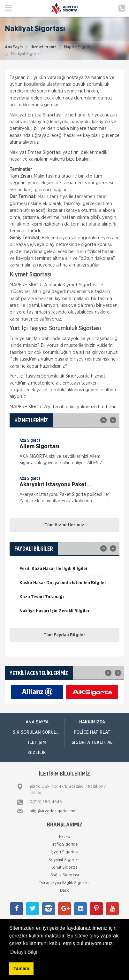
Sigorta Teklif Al (92, 743)
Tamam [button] (21, 968)
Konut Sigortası (64, 868)
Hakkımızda (92, 722)
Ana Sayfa (14, 47)
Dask (64, 891)
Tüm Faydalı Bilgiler (64, 635)
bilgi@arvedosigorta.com (53, 811)
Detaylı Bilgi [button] (24, 952)
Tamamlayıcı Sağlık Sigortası (65, 883)
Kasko (65, 837)
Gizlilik (37, 753)
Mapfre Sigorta (78, 47)
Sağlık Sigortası (65, 875)
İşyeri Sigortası (64, 852)
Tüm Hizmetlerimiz (64, 525)
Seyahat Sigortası (64, 860)
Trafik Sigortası (65, 845)
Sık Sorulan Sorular (37, 732)
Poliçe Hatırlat (92, 732)
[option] (64, 454)
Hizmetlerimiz (43, 47)
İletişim (37, 743)
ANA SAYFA (37, 722)
